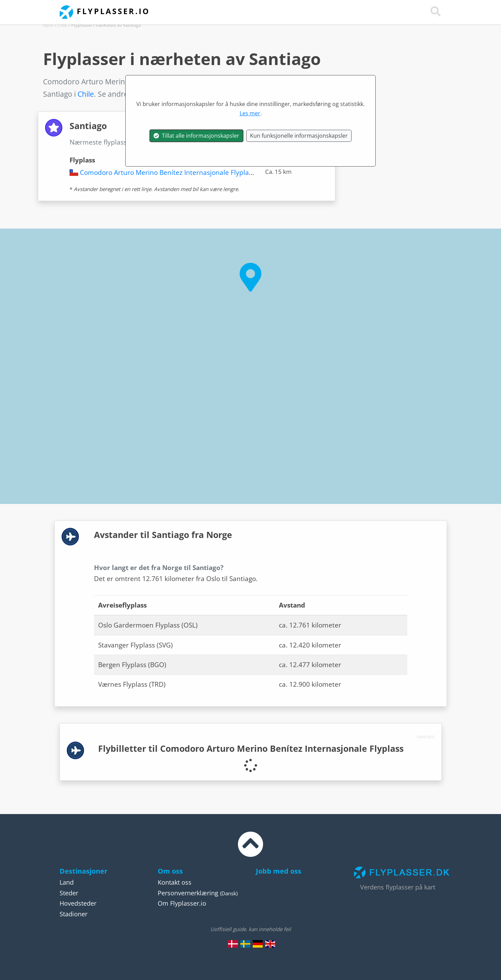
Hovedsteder (78, 903)
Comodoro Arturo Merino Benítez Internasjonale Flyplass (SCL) (176, 172)
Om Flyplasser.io (182, 903)
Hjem (48, 25)
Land (67, 882)
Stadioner (74, 914)
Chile (62, 25)
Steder (69, 893)
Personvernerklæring (188, 893)
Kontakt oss (175, 882)
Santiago (156, 142)
